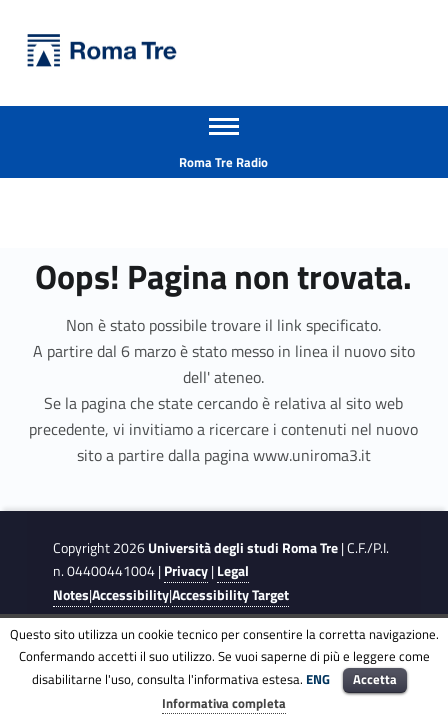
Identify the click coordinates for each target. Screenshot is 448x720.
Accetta (375, 679)
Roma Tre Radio (223, 162)
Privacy (186, 571)
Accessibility (130, 595)
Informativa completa (224, 703)
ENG (318, 679)
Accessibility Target (230, 595)
